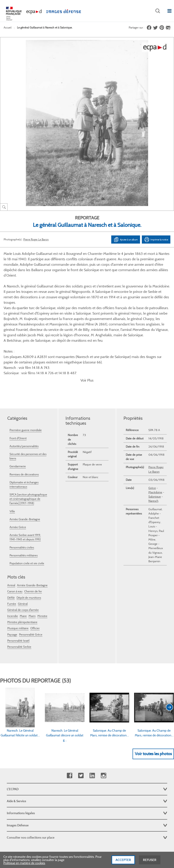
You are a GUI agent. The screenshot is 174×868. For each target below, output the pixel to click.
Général (23, 559)
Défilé (11, 552)
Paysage (12, 589)
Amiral (11, 540)
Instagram (103, 730)
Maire (23, 571)
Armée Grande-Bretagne (25, 474)
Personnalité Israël (18, 595)
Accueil (8, 27)
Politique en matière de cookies (24, 863)
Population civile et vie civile (27, 518)
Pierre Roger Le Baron (36, 239)
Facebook (69, 730)
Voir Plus (87, 335)
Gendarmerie (18, 421)
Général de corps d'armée (23, 565)
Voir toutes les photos (153, 709)
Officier (35, 583)
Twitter (81, 730)
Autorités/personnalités (24, 401)
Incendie (13, 571)
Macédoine (155, 447)
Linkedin (92, 730)
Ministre (42, 571)
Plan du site (87, 819)
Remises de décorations (24, 429)
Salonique (155, 451)
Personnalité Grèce (31, 589)
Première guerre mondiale (26, 385)
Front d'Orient (18, 393)
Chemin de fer (33, 546)
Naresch (153, 456)
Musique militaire (18, 583)
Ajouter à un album (126, 240)
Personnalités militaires (24, 510)
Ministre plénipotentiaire (22, 577)
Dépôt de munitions (29, 552)
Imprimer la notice (156, 240)
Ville (12, 466)
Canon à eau (15, 546)
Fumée (12, 559)
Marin (32, 571)
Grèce (152, 443)
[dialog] (87, 860)
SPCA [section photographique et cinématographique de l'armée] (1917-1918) (28, 454)
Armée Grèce (18, 482)
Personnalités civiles (22, 502)
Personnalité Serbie (19, 601)
